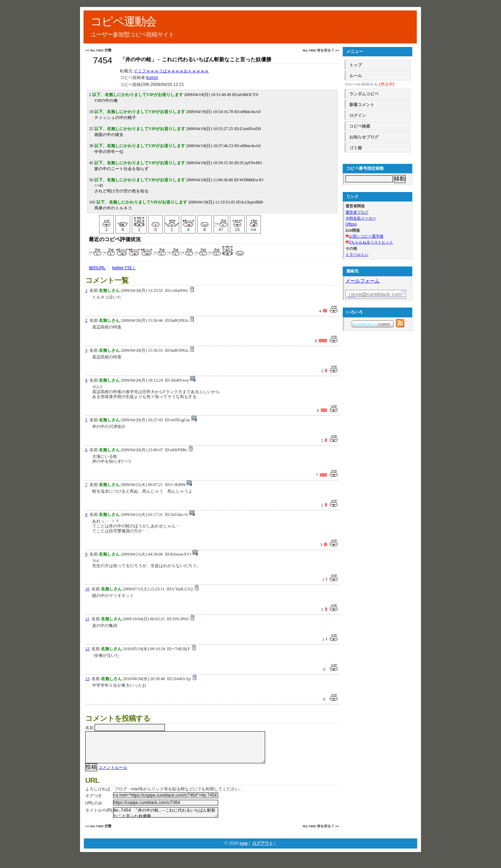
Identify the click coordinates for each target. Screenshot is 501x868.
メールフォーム (363, 281)
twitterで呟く (124, 268)
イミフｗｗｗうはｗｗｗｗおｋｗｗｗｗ (171, 71)
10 (87, 589)
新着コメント (362, 105)
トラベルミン (357, 254)
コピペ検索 (360, 126)
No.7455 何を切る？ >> (321, 50)
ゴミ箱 (356, 148)
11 (87, 619)
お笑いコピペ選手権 (366, 236)
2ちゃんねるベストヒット (371, 242)
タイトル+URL (99, 817)
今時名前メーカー (361, 218)
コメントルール (113, 774)
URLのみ (94, 810)
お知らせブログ (364, 137)
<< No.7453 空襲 (98, 50)
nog (244, 852)
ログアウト (263, 852)
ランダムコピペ (364, 94)
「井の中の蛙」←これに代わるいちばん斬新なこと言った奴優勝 (196, 59)
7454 (102, 60)
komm (152, 78)
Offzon (351, 224)
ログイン (358, 116)
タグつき (94, 803)
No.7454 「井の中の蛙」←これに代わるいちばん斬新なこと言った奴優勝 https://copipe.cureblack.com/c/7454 (166, 820)
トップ (356, 65)
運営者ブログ (357, 212)
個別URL (97, 268)
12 (87, 649)
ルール (356, 76)
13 (87, 679)
